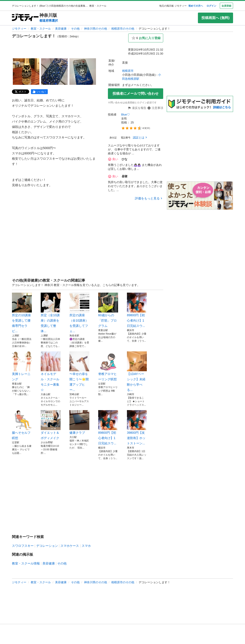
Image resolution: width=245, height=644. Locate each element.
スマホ (86, 546)
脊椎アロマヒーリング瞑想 (108, 366)
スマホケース (70, 546)
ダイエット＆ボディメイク (51, 425)
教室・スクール (41, 29)
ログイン (211, 6)
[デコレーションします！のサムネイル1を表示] (26, 72)
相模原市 (128, 71)
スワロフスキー (23, 546)
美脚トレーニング (22, 366)
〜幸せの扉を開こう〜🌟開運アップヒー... (79, 371)
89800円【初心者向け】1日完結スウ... (137, 310)
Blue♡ (125, 115)
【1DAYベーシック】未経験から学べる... (137, 371)
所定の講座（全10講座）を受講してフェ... (79, 313)
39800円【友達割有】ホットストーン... (137, 428)
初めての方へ (196, 6)
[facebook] (39, 92)
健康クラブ (79, 422)
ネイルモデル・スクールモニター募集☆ (51, 371)
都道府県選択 (49, 21)
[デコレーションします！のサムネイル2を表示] (54, 72)
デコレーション (47, 546)
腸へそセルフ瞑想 (22, 425)
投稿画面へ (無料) (215, 18)
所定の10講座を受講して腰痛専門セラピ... (22, 313)
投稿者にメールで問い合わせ (136, 94)
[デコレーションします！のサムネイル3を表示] (83, 72)
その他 (75, 29)
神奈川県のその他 (96, 29)
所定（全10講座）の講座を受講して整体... (51, 313)
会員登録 (226, 6)
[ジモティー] (25, 18)
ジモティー (19, 29)
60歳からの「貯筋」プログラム (108, 310)
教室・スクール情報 (26, 563)
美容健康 (61, 29)
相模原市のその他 (123, 29)
